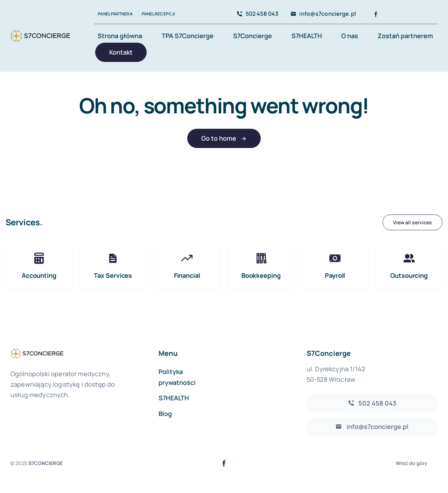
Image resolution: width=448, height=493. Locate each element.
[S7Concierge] (40, 30)
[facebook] (376, 14)
